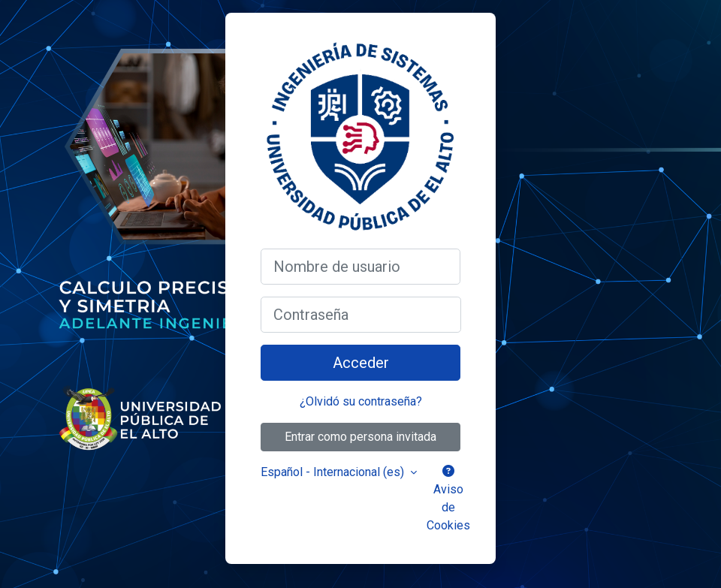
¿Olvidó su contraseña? (361, 401)
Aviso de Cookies (448, 499)
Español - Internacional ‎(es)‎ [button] (334, 472)
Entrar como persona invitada (360, 437)
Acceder (361, 363)
